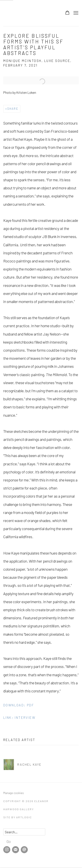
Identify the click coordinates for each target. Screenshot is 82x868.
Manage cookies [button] (14, 793)
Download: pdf (19, 705)
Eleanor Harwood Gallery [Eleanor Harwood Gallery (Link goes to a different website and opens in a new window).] (19, 13)
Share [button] (13, 109)
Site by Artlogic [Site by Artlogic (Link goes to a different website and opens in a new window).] (18, 817)
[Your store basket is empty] (67, 13)
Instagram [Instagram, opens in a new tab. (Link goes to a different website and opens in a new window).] (7, 850)
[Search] (24, 832)
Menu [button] (75, 13)
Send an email (24, 850)
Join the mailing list (16, 850)
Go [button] (9, 841)
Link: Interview (19, 717)
